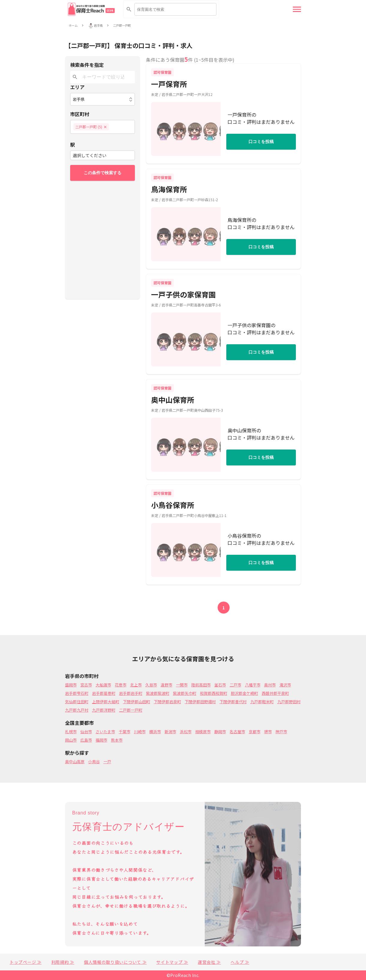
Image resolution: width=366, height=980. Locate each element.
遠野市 (167, 685)
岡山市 (71, 740)
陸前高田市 (201, 685)
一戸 (107, 762)
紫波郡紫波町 (158, 693)
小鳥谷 (94, 762)
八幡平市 (253, 685)
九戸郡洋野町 (104, 710)
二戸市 (235, 685)
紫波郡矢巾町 (185, 693)
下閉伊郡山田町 (137, 702)
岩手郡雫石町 (77, 693)
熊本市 (117, 740)
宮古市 (86, 685)
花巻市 (121, 685)
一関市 (182, 685)
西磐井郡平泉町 (275, 693)
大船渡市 (103, 685)
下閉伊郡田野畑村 (200, 702)
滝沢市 (285, 685)
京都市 (255, 732)
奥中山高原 (75, 762)
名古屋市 (237, 732)
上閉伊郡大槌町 (106, 702)
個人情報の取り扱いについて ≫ (115, 962)
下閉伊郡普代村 (233, 702)
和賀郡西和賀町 (214, 693)
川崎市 (140, 732)
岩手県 (98, 25)
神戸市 (281, 732)
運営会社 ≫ (209, 962)
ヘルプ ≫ (240, 962)
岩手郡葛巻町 (104, 693)
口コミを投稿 (261, 142)
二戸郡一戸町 (122, 25)
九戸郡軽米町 (262, 702)
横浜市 (155, 732)
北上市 (136, 685)
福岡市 (101, 740)
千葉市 (125, 732)
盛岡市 (71, 685)
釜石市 (220, 685)
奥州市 (270, 685)
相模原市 (203, 732)
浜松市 (186, 732)
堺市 (268, 732)
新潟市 (170, 732)
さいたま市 (105, 732)
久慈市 (151, 685)
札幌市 (71, 732)
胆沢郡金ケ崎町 (244, 693)
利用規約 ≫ (63, 962)
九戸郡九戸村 (77, 710)
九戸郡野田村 (289, 702)
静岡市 (220, 732)
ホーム (73, 25)
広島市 (86, 740)
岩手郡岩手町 (131, 693)
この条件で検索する (103, 173)
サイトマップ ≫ (172, 962)
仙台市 (86, 732)
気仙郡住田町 (77, 702)
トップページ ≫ (26, 962)
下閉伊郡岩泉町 (167, 702)
